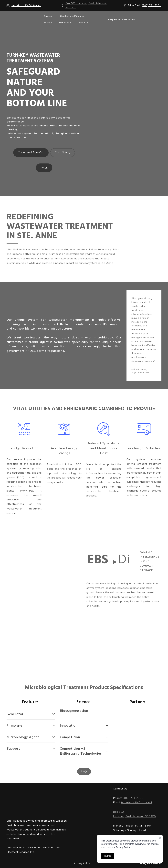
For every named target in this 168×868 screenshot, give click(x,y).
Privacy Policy (82, 863)
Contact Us (83, 23)
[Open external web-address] (23, 19)
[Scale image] (24, 607)
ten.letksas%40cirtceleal (136, 802)
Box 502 (118, 812)
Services (48, 16)
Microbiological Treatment (73, 16)
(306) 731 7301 (133, 798)
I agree (108, 856)
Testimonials (65, 23)
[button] (122, 19)
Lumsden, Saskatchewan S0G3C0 (134, 816)
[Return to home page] (37, 800)
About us (48, 23)
